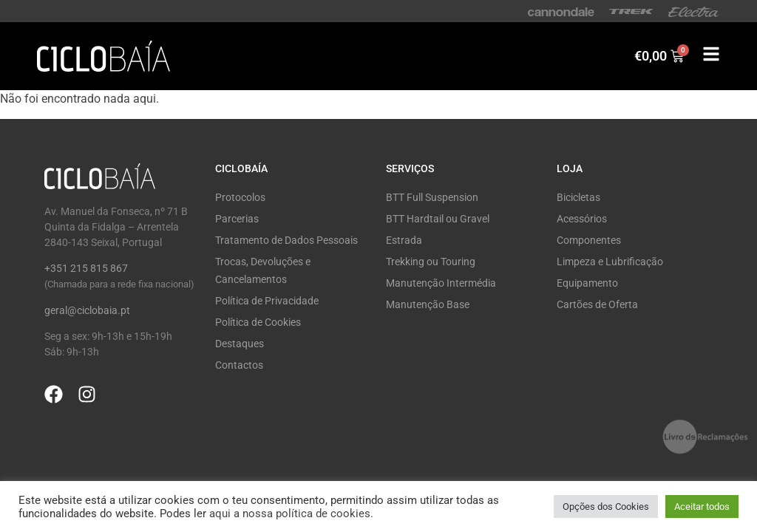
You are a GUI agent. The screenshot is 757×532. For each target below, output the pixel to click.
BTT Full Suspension (432, 197)
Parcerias (237, 219)
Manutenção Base (428, 304)
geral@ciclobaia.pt (87, 310)
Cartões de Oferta (597, 304)
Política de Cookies (258, 322)
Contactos (239, 365)
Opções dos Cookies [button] (606, 507)
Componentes (589, 240)
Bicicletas (578, 197)
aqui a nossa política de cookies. (291, 514)
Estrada (404, 240)
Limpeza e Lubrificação (610, 262)
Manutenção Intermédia (441, 283)
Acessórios (582, 219)
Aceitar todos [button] (702, 507)
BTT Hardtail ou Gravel (438, 219)
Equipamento (587, 283)
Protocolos (240, 197)
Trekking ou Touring (431, 262)
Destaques (240, 344)
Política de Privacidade (267, 301)
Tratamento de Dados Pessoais (286, 240)
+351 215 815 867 (86, 268)
